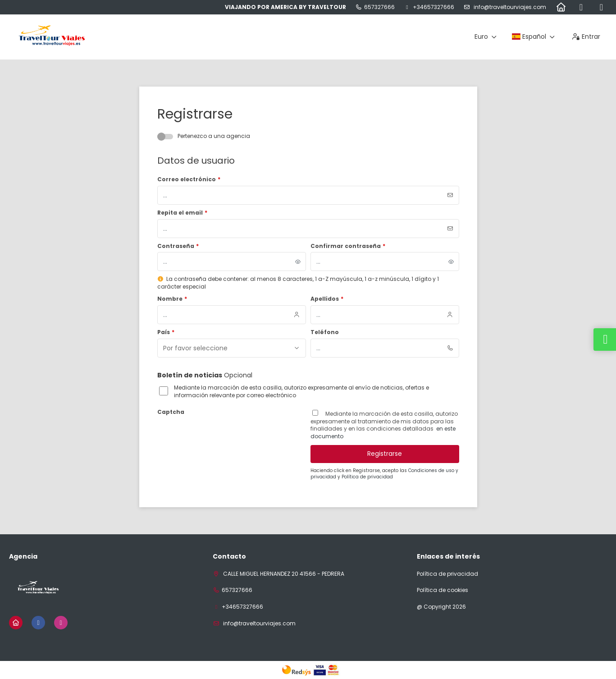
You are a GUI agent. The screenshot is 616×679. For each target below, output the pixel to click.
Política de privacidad (367, 477)
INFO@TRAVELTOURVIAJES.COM (509, 7)
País (166, 332)
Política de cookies (443, 590)
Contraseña (178, 246)
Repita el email (183, 213)
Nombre (172, 299)
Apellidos (327, 299)
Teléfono (325, 332)
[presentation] (226, 436)
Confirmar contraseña (348, 246)
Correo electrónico (189, 179)
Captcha (171, 412)
